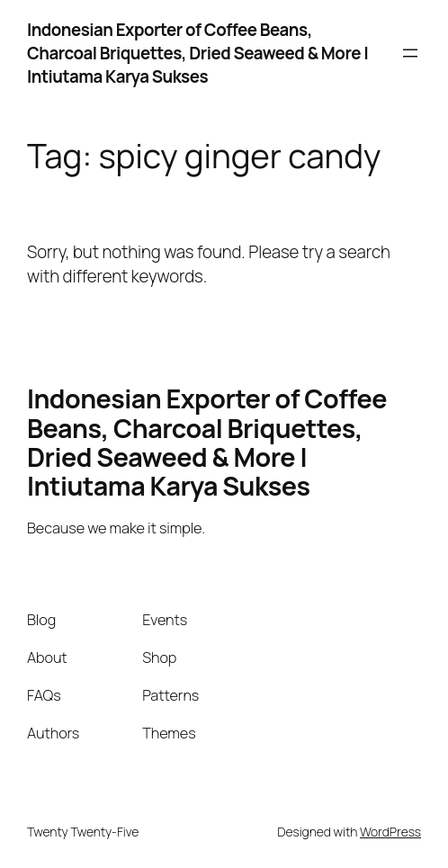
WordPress (390, 832)
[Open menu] (410, 53)
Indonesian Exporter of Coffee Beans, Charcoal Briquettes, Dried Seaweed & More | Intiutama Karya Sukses (197, 53)
